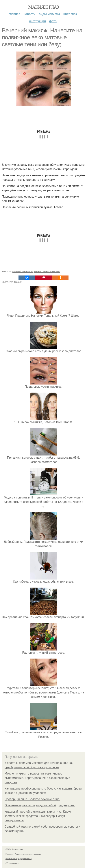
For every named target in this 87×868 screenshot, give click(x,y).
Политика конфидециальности (18, 859)
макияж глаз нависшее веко (47, 271)
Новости (29, 14)
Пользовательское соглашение (28, 854)
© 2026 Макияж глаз (14, 849)
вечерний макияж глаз (23, 271)
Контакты (9, 854)
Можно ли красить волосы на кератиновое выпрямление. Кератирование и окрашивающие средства (37, 778)
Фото (53, 21)
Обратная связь (12, 863)
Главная (14, 14)
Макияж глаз (43, 7)
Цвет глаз (70, 14)
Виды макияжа (49, 14)
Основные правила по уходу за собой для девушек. (40, 805)
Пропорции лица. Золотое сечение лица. (32, 799)
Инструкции (37, 21)
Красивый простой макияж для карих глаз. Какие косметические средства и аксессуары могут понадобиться (38, 816)
